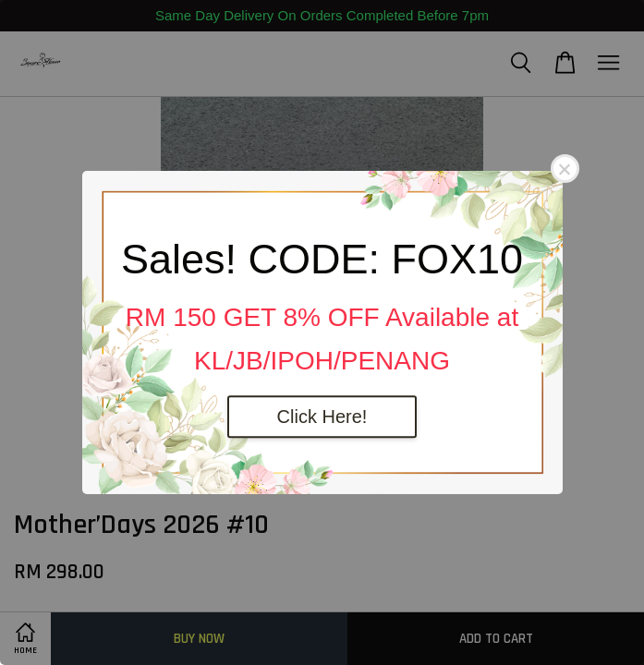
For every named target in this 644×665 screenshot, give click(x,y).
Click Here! (322, 417)
